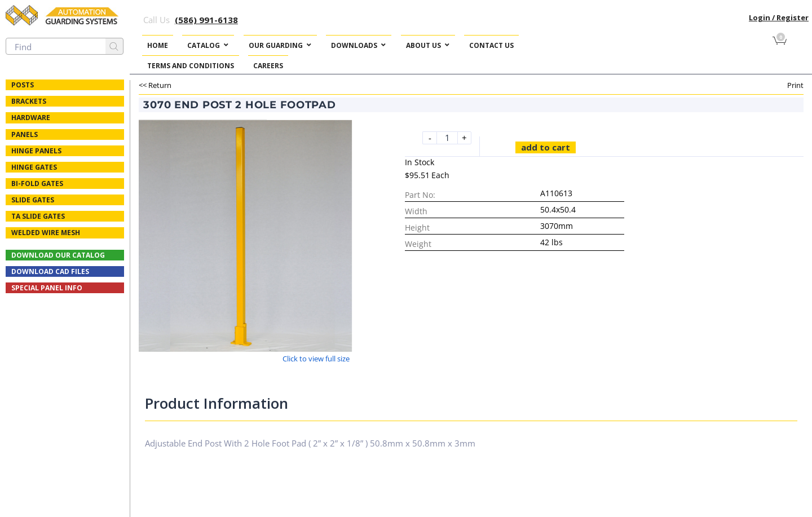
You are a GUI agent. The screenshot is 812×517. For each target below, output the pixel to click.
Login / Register (779, 17)
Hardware (31, 118)
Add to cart (546, 147)
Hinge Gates (34, 167)
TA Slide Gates (38, 216)
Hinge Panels (36, 151)
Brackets (29, 101)
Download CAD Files (50, 271)
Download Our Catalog (58, 255)
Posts (23, 85)
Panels (25, 134)
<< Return (155, 85)
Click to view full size (316, 359)
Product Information (217, 403)
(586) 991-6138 (206, 20)
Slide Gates (33, 200)
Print (795, 85)
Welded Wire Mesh (46, 233)
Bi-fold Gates (37, 184)
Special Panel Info (47, 288)
